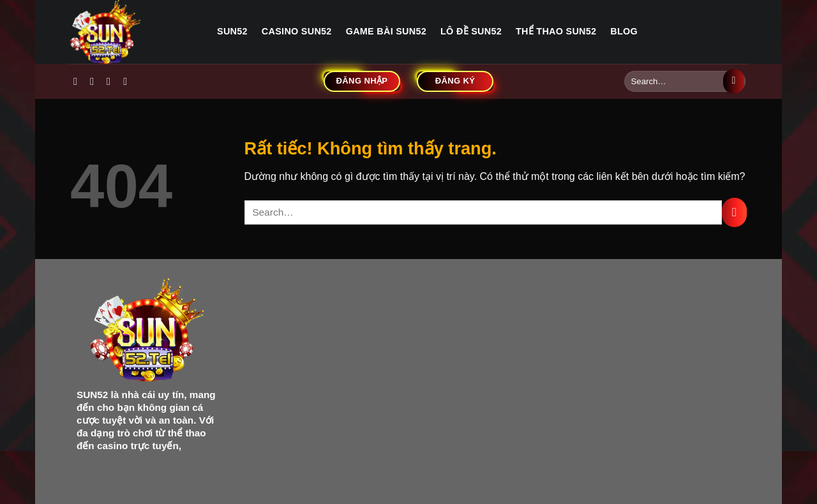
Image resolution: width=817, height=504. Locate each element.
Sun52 (232, 31)
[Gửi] (734, 82)
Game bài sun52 (386, 31)
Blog (624, 31)
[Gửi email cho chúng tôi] (128, 81)
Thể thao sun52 (556, 31)
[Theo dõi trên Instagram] (95, 81)
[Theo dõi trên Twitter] (112, 81)
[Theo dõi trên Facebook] (79, 81)
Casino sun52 (297, 31)
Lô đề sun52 (471, 31)
